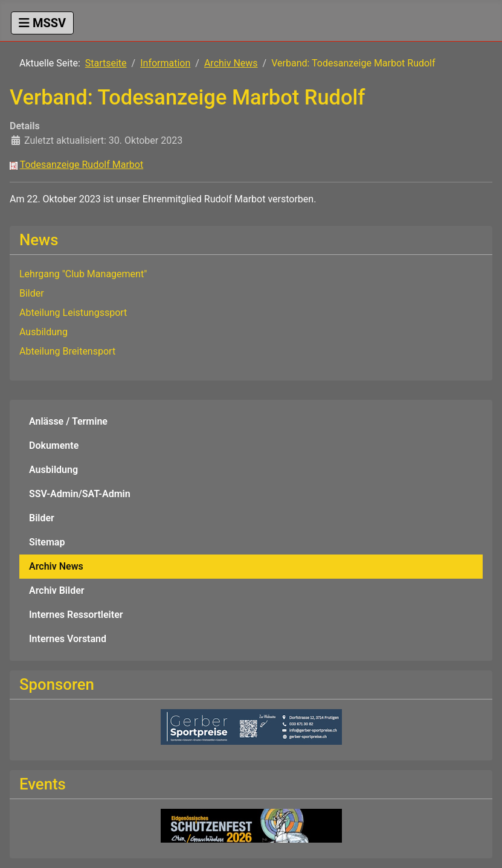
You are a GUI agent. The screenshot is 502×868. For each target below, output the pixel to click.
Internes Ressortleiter (76, 615)
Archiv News (56, 566)
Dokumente (54, 445)
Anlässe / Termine (68, 421)
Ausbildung (53, 470)
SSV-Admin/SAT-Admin (80, 494)
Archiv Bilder (57, 590)
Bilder (42, 518)
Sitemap (47, 542)
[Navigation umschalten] (42, 23)
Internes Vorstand (68, 639)
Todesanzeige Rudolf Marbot (82, 165)
